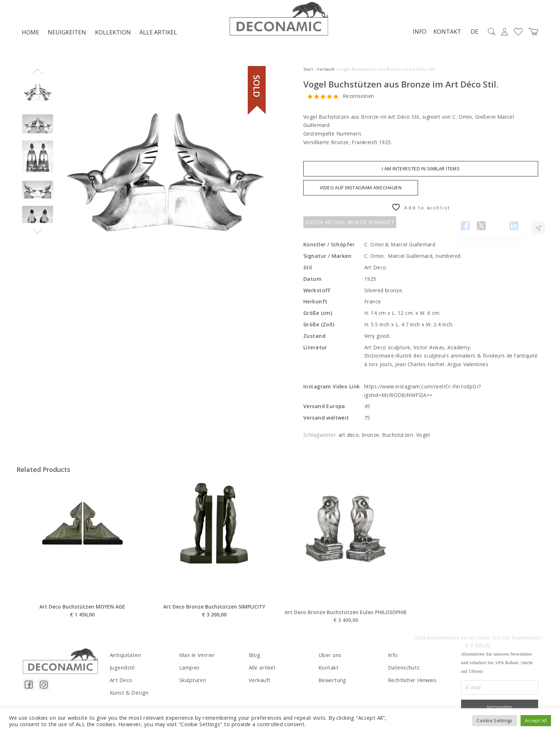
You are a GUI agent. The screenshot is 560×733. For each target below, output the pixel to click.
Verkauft (326, 71)
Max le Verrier (196, 656)
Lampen (189, 669)
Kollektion (113, 34)
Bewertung (332, 681)
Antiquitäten (125, 656)
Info (417, 33)
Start (308, 71)
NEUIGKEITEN (67, 34)
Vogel (423, 437)
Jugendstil (122, 669)
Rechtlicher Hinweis (412, 681)
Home (30, 34)
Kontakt (445, 33)
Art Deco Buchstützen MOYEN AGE (82, 636)
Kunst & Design (129, 693)
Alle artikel (158, 34)
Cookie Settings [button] (494, 720)
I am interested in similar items (421, 170)
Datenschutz (404, 669)
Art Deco (121, 681)
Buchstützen (398, 437)
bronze (371, 437)
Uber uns (329, 656)
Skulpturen (192, 681)
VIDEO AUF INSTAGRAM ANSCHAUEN (361, 189)
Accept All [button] (536, 720)
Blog (255, 656)
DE (472, 34)
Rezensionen (359, 98)
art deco (349, 437)
